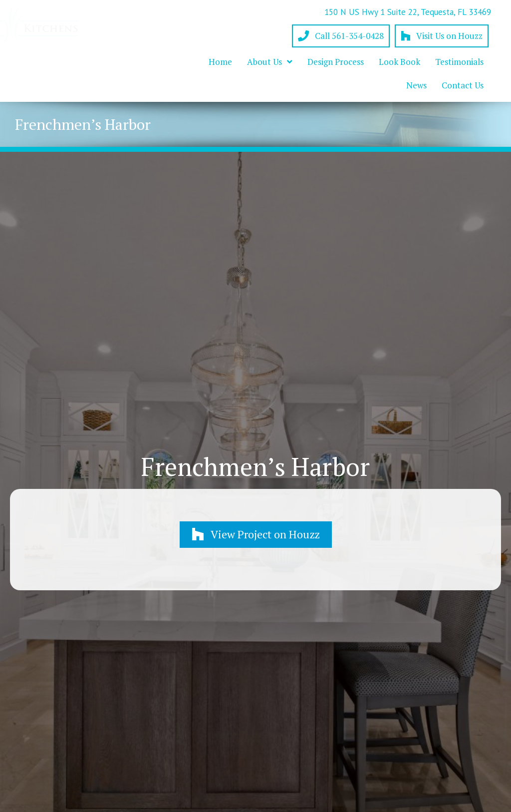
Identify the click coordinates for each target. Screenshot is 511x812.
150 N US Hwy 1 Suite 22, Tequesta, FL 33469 (408, 12)
